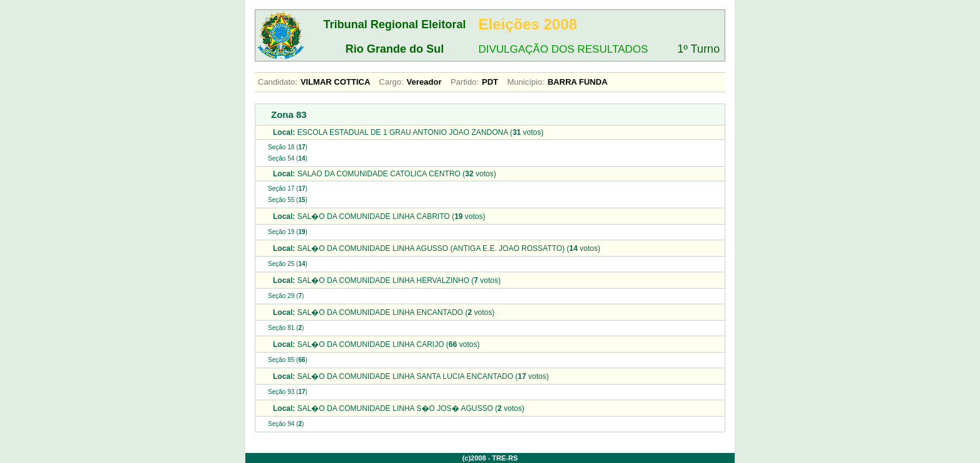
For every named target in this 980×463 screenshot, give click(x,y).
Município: (525, 82)
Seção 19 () (288, 232)
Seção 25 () (288, 264)
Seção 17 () (288, 189)
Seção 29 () (286, 296)
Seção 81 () (286, 328)
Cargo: (391, 82)
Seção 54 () (288, 158)
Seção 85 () (288, 360)
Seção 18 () (288, 147)
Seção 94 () (286, 424)
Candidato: (278, 82)
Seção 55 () (288, 200)
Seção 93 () (288, 392)
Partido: (465, 82)
